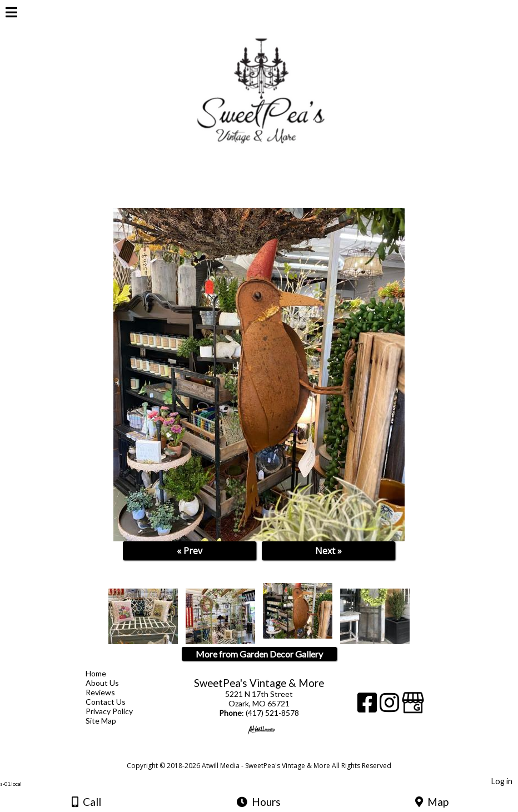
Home (104, 673)
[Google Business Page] (413, 707)
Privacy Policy (118, 711)
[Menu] (11, 14)
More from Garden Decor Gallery (259, 654)
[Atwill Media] (269, 753)
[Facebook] (368, 707)
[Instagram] (391, 707)
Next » (328, 551)
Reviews (109, 692)
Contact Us (114, 702)
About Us (111, 683)
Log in (502, 781)
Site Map (109, 721)
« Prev (190, 551)
